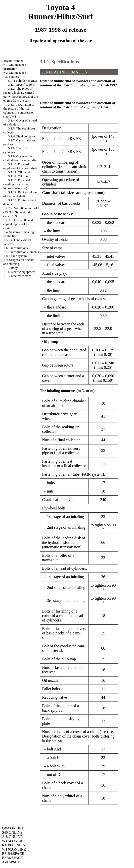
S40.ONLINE (12, 832)
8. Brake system (16, 256)
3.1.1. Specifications (21, 85)
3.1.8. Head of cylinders (15, 150)
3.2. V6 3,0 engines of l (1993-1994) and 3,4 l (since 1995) (21, 212)
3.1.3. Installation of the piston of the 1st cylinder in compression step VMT (19, 110)
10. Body (12, 268)
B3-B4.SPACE (13, 854)
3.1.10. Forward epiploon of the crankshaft (20, 166)
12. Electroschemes (19, 276)
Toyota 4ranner (13, 61)
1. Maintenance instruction (15, 67)
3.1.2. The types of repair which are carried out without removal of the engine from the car (21, 94)
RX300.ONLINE (15, 845)
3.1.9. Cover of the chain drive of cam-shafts (20, 158)
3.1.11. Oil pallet (19, 172)
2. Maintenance (16, 73)
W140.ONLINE (14, 849)
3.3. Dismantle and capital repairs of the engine (18, 224)
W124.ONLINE (14, 841)
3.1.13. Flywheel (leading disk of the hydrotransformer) (17, 184)
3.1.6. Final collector (22, 136)
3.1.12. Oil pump (19, 176)
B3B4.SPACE (12, 858)
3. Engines (12, 77)
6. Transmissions (17, 248)
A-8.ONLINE (12, 837)
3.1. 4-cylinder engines (22, 81)
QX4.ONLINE (13, 828)
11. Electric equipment (21, 272)
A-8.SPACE (11, 862)
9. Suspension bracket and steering (19, 262)
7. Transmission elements (22, 252)
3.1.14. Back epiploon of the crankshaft (20, 194)
